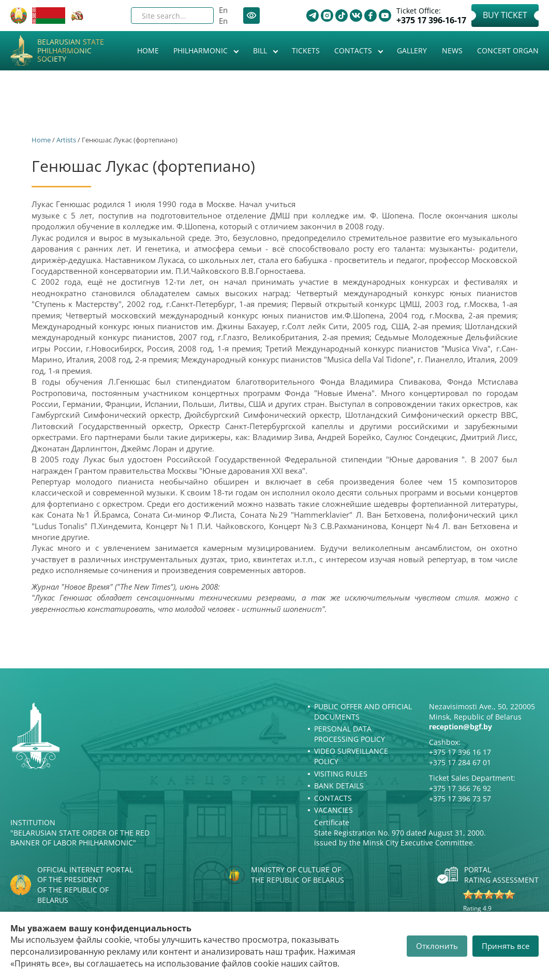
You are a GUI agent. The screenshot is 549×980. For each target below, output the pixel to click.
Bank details (339, 786)
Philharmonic (202, 50)
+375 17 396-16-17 (431, 20)
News (452, 50)
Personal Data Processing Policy (350, 734)
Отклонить (437, 946)
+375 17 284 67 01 (460, 762)
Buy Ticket (505, 15)
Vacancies (333, 810)
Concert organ (508, 50)
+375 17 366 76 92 (460, 788)
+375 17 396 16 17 (460, 752)
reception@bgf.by (461, 727)
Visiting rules (341, 774)
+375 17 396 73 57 (460, 799)
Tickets (306, 50)
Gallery (412, 50)
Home (148, 50)
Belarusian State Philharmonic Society (71, 51)
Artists (66, 140)
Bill (261, 50)
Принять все (506, 946)
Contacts (354, 50)
